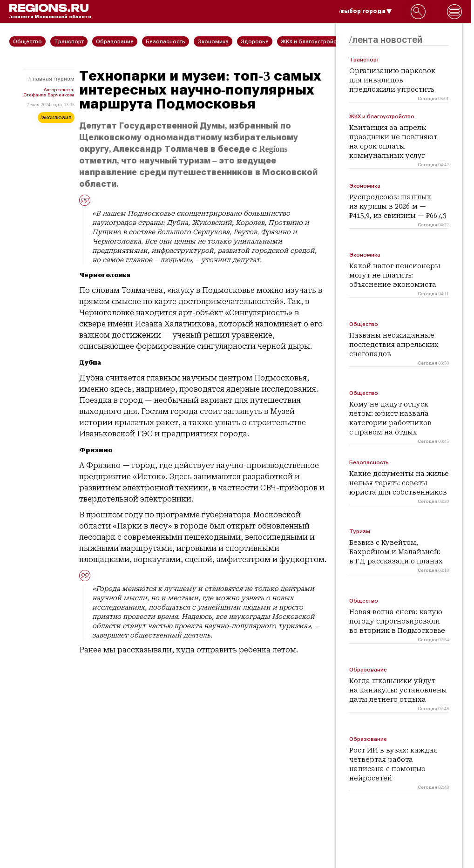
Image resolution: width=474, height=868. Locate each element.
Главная (41, 79)
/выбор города (366, 11)
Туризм (65, 79)
